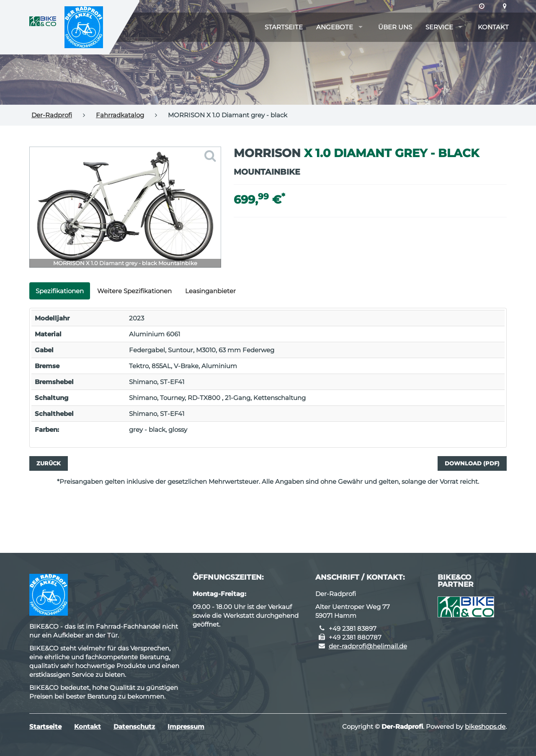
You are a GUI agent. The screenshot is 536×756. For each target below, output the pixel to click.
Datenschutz (134, 726)
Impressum (186, 726)
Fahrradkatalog (120, 115)
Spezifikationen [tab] (60, 291)
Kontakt (493, 27)
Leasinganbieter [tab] (210, 291)
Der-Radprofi (52, 115)
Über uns (395, 27)
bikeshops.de (485, 726)
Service (439, 27)
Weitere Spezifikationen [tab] (134, 291)
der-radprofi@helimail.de (368, 646)
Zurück (49, 463)
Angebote (335, 27)
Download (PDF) (472, 463)
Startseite (284, 27)
